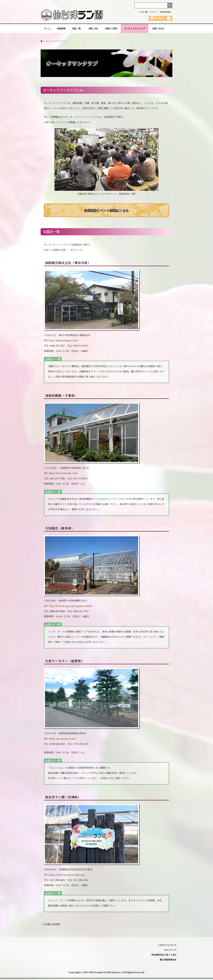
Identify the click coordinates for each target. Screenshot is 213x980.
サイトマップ (170, 951)
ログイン (154, 12)
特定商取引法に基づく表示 (164, 956)
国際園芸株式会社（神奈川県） (68, 264)
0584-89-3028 (57, 613)
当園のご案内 (111, 29)
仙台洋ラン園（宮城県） (63, 799)
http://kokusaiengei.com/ (64, 342)
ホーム (47, 29)
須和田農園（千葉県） (61, 397)
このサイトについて (167, 947)
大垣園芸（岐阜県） (60, 530)
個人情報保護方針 (168, 961)
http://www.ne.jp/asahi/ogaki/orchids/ (71, 608)
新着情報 (61, 29)
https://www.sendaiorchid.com (67, 876)
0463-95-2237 (57, 347)
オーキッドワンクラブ (135, 29)
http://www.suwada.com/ (63, 475)
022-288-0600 (57, 882)
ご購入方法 (93, 29)
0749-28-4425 (57, 745)
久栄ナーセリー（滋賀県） (65, 663)
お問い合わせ (158, 29)
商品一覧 (77, 29)
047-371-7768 (57, 480)
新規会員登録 (166, 12)
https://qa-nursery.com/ (63, 740)
